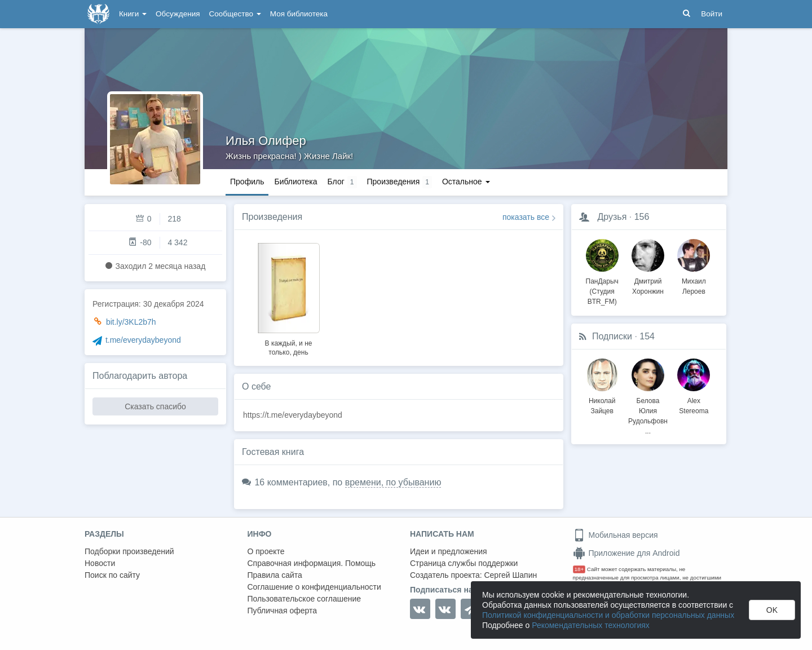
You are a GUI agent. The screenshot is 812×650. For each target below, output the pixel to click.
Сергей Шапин (510, 575)
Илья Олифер (266, 141)
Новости (100, 563)
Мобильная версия (615, 535)
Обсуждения (178, 14)
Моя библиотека (299, 14)
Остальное (466, 182)
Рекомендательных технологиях (591, 625)
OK (772, 610)
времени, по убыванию (393, 482)
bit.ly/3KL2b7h (131, 322)
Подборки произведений (129, 551)
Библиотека (295, 182)
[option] (288, 298)
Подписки (612, 336)
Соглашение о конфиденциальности (314, 587)
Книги (133, 14)
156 (642, 217)
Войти (712, 14)
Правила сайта (275, 575)
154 (647, 336)
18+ (579, 569)
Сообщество (235, 14)
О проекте (266, 551)
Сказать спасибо (155, 406)
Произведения (272, 217)
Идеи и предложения (449, 551)
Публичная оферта (283, 611)
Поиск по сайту (112, 575)
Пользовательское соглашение (304, 599)
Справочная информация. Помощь (312, 563)
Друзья (612, 217)
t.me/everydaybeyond (143, 340)
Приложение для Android (626, 553)
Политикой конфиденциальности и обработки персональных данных (608, 615)
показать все (526, 217)
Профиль (247, 182)
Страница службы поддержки (464, 563)
